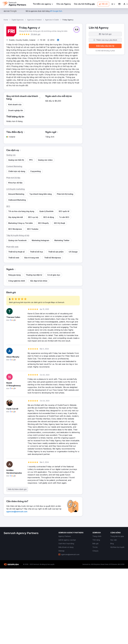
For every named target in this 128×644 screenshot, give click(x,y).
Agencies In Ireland (34, 20)
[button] (113, 4)
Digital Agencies (18, 20)
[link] (64, 4)
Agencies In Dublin (52, 20)
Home (6, 20)
